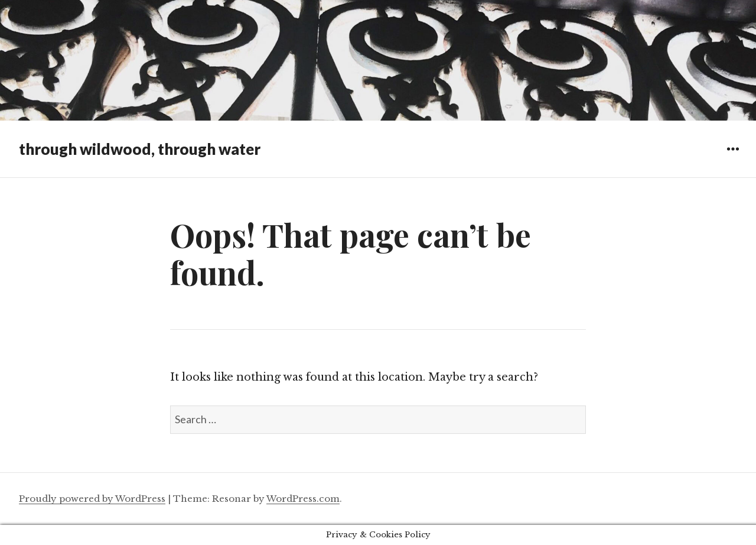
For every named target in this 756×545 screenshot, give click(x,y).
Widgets (733, 158)
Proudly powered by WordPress (92, 499)
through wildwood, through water (140, 149)
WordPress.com (303, 499)
